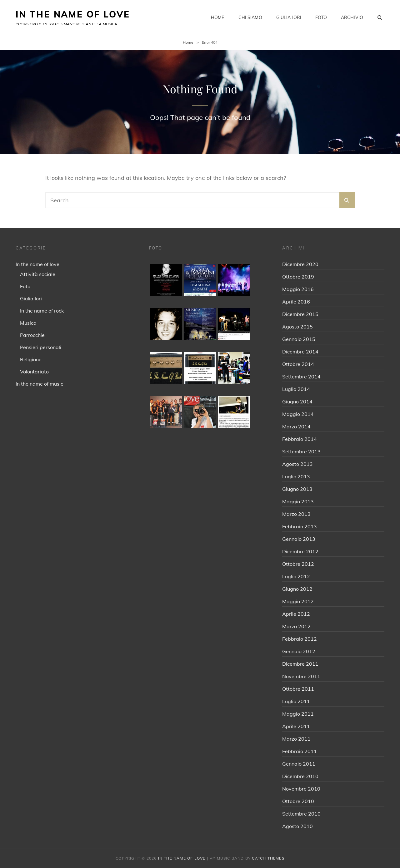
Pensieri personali (41, 347)
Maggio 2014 (298, 414)
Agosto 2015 (297, 327)
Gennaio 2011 (299, 764)
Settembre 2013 (301, 451)
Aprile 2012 (296, 614)
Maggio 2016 (298, 289)
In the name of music (39, 384)
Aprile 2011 (296, 726)
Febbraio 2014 (300, 439)
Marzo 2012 (296, 626)
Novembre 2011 (301, 676)
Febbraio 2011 (300, 751)
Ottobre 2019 (298, 277)
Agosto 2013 (297, 464)
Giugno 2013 (297, 489)
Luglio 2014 (296, 389)
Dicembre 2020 (300, 264)
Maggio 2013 (298, 501)
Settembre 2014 (301, 377)
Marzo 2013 (296, 514)
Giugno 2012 (297, 589)
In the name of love (37, 264)
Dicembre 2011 (300, 664)
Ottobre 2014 (298, 364)
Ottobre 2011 (298, 689)
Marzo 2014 (296, 427)
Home (218, 17)
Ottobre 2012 (298, 564)
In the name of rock (42, 311)
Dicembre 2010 (300, 776)
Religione (31, 359)
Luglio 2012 (296, 576)
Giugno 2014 (297, 402)
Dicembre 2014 (300, 352)
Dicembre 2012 (300, 551)
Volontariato (34, 372)
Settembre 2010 (301, 814)
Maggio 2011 (298, 714)
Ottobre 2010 (298, 801)
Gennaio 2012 (299, 651)
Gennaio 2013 (299, 539)
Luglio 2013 (296, 476)
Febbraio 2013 (300, 526)
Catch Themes (268, 858)
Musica (28, 323)
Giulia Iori (289, 17)
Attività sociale (38, 274)
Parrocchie (32, 335)
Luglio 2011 (296, 701)
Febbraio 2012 (300, 639)
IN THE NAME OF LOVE (73, 14)
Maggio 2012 (298, 601)
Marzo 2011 (296, 739)
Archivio (352, 17)
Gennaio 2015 (299, 339)
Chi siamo (250, 17)
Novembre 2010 (301, 789)
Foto (321, 17)
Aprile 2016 (296, 302)
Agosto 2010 (297, 826)
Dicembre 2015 (300, 314)
